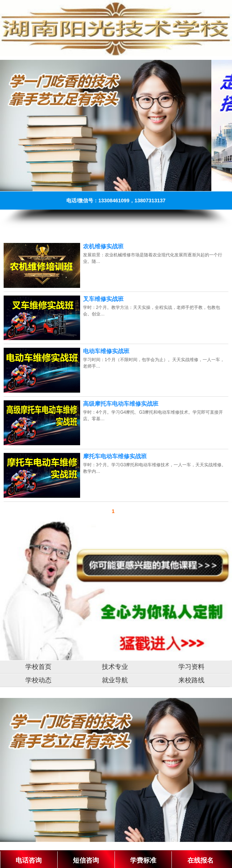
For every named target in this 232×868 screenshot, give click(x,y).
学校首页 (38, 667)
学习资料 (191, 667)
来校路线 (191, 680)
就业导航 (115, 680)
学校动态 (38, 680)
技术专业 (115, 667)
